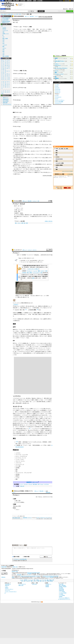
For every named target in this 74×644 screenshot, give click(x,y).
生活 (3, 43)
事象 (48, 94)
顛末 (31, 117)
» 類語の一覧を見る (49, 221)
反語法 (21, 213)
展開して (46, 81)
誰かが (23, 158)
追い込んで (25, 120)
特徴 (40, 33)
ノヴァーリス (18, 463)
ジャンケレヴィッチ (20, 464)
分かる (18, 153)
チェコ (42, 484)
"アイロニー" (30, 271)
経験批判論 (25, 518)
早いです (44, 144)
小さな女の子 (40, 133)
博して (50, 134)
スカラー (43, 271)
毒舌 (17, 471)
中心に (36, 81)
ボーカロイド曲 (39, 131)
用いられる (45, 108)
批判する (26, 106)
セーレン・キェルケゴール (21, 456)
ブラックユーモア (28, 473)
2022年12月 (45, 176)
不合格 (39, 161)
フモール (16, 422)
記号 (2, 93)
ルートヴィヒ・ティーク (21, 458)
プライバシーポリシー (9, 589)
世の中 (15, 151)
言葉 (16, 106)
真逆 (29, 31)
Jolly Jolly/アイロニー (60, 61)
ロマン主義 (18, 466)
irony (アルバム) (32, 262)
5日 (49, 176)
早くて (30, 134)
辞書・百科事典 (6, 56)
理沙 (26, 80)
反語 (37, 29)
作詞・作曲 (31, 131)
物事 (48, 106)
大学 (24, 161)
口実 (57, 167)
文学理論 (17, 468)
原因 (46, 119)
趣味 (3, 47)
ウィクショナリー (17, 303)
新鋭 (30, 78)
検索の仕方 (7, 585)
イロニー (18, 208)
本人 (15, 148)
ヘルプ (72, 1)
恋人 (15, 169)
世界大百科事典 (36, 445)
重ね (46, 215)
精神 (44, 141)
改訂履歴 (52, 577)
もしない (46, 92)
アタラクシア (43, 518)
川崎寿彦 (18, 445)
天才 (41, 92)
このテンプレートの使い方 (33, 269)
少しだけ (43, 154)
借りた (42, 164)
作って (14, 81)
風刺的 (44, 106)
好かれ (32, 80)
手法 (38, 122)
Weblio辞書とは (8, 584)
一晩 (19, 166)
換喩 (35, 313)
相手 (43, 31)
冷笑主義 (17, 474)
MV (28, 136)
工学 (3, 37)
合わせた (18, 134)
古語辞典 (35, 1)
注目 (43, 136)
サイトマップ (8, 590)
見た (18, 108)
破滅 (20, 120)
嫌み (16, 223)
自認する (38, 215)
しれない (31, 148)
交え (18, 33)
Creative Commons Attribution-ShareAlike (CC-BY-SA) (30, 576)
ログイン (61, 1)
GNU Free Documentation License (33, 573)
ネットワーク (23, 95)
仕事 (25, 158)
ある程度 (36, 167)
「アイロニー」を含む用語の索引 (20, 559)
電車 (3, 32)
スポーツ (4, 48)
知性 (40, 167)
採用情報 (47, 587)
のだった (22, 149)
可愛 (35, 136)
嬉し (21, 108)
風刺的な (43, 105)
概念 (29, 94)
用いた (21, 167)
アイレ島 (57, 85)
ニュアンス (30, 33)
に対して (35, 169)
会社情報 (47, 585)
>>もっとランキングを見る (67, 171)
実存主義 (35, 412)
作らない (17, 94)
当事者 (34, 117)
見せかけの (37, 216)
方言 (3, 55)
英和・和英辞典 (16, 1)
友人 (39, 148)
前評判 (20, 154)
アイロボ (57, 95)
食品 (3, 51)
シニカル (24, 29)
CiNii (46, 271)
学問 (3, 40)
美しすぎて (49, 169)
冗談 (18, 148)
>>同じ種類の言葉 (39, 519)
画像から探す (21, 585)
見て (26, 151)
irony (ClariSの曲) (33, 260)
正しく (27, 167)
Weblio (13, 577)
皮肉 (27, 223)
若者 (41, 134)
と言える (27, 162)
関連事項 (57, 78)
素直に (31, 108)
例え (19, 106)
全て (2, 26)
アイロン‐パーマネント (60, 100)
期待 (42, 117)
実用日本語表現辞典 (19, 16)
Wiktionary (48, 492)
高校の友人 (16, 164)
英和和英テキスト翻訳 (20, 545)
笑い (51, 144)
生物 (3, 50)
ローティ (57, 71)
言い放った (24, 141)
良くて (24, 154)
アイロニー (16, 304)
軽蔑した (23, 33)
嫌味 (32, 105)
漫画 (36, 164)
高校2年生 (22, 80)
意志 (39, 117)
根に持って (23, 143)
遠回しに (40, 31)
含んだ (44, 158)
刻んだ (47, 172)
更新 (51, 176)
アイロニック (57, 92)
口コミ (26, 83)
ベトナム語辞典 (62, 595)
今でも (19, 143)
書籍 (39, 271)
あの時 (41, 141)
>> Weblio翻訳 (70, 174)
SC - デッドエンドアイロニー (61, 68)
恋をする (18, 80)
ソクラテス (18, 215)
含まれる (36, 33)
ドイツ (30, 92)
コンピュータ (5, 30)
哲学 (17, 14)
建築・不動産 (5, 38)
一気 (21, 166)
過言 (16, 174)
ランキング (35, 201)
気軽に (16, 171)
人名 (3, 53)
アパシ (50, 518)
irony (17, 22)
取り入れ (47, 154)
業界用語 (4, 29)
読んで (25, 166)
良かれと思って (36, 119)
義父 (57, 155)
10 (17, 144)
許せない (18, 149)
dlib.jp (31, 273)
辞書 (2, 1)
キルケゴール (16, 409)
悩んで (27, 169)
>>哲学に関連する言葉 (48, 519)
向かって (33, 144)
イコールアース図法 (60, 163)
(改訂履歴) (29, 574)
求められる (44, 167)
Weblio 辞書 (67, 1)
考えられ (36, 95)
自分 (31, 119)
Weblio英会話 (6, 99)
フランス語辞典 (62, 592)
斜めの (21, 151)
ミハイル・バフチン (20, 459)
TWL (41, 273)
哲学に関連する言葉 (16, 518)
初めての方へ (66, 9)
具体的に (24, 119)
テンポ (27, 134)
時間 (36, 94)
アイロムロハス (58, 97)
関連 (15, 95)
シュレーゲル (35, 347)
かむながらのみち (59, 159)
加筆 (33, 278)
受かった (17, 162)
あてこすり (43, 29)
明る (33, 134)
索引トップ (27, 16)
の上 (16, 158)
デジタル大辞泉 (18, 201)
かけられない (22, 171)
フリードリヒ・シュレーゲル (22, 455)
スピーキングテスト (7, 104)
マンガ (44, 78)
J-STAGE (24, 273)
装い (29, 215)
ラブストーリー (40, 81)
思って (22, 31)
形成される (31, 95)
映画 (17, 154)
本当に (17, 159)
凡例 (38, 201)
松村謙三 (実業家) (59, 165)
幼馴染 (49, 78)
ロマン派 (35, 92)
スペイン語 (34, 133)
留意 (57, 161)
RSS (42, 602)
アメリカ (26, 484)
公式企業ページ (48, 584)
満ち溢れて (48, 151)
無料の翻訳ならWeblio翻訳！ (21, 5)
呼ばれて (17, 122)
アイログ (57, 86)
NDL (28, 273)
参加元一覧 (71, 9)
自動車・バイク (6, 34)
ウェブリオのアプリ (22, 584)
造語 (20, 134)
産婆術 (25, 343)
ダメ (20, 94)
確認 (57, 169)
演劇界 (36, 172)
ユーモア (20, 422)
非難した (47, 31)
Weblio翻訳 (61, 588)
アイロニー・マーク (59, 74)
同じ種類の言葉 (10, 14)
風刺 (17, 479)
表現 (36, 106)
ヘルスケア (5, 45)
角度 (14, 108)
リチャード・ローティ (20, 461)
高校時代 (16, 161)
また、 (17, 136)
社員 (29, 144)
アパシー (47, 518)
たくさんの (36, 83)
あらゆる (33, 151)
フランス (30, 484)
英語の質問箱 (6, 101)
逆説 (19, 211)
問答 (44, 215)
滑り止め (43, 161)
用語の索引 (32, 16)
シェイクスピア (25, 122)
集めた (46, 136)
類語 (29, 29)
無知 (26, 215)
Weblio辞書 (19, 575)
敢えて (40, 94)
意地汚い (28, 141)
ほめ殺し (31, 331)
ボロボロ (48, 141)
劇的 (15, 117)
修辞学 (17, 213)
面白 (29, 154)
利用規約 (7, 588)
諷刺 (22, 223)
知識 (33, 216)
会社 (15, 144)
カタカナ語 (17, 31)
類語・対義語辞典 (9, 1)
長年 (18, 169)
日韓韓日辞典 (29, 1)
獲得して (44, 83)
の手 (29, 172)
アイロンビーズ (58, 103)
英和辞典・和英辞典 (63, 587)
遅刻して (22, 144)
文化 (3, 42)
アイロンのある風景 (59, 102)
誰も (14, 171)
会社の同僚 (16, 141)
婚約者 (23, 81)
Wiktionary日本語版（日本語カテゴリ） (24, 491)
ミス (28, 158)
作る (42, 94)
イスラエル (46, 484)
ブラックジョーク (19, 473)
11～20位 (61, 149)
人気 (47, 134)
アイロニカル (17, 105)
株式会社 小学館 (15, 571)
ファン (40, 83)
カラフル (31, 136)
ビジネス (4, 27)
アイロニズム (57, 91)
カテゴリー (35, 250)
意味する (19, 119)
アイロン (57, 99)
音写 (20, 506)
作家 (32, 78)
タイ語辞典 (61, 594)
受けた (27, 161)
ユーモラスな (33, 106)
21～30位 (66, 149)
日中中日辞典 (23, 1)
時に (36, 158)
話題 (29, 83)
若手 (27, 144)
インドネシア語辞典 (63, 593)
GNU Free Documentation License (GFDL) (51, 576)
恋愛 (41, 78)
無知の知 (34, 398)
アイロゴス (57, 88)
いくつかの (21, 161)
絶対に (14, 149)
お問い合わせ (35, 584)
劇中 (25, 117)
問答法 (22, 215)
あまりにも (49, 164)
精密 (57, 151)
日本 (39, 484)
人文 (15, 14)
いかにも (57, 157)
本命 (34, 161)
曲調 (36, 134)
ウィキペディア (18, 250)
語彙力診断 (5, 103)
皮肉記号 (17, 476)
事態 (31, 120)
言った (21, 148)
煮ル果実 (25, 131)
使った (40, 106)
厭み (25, 223)
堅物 (28, 81)
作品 (46, 78)
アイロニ (38, 518)
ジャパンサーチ (36, 273)
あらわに (26, 216)
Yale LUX (22, 486)
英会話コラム (6, 98)
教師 (30, 81)
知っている (41, 80)
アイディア (30, 518)
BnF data (35, 484)
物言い (47, 158)
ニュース (35, 271)
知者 (34, 215)
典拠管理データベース (32, 482)
